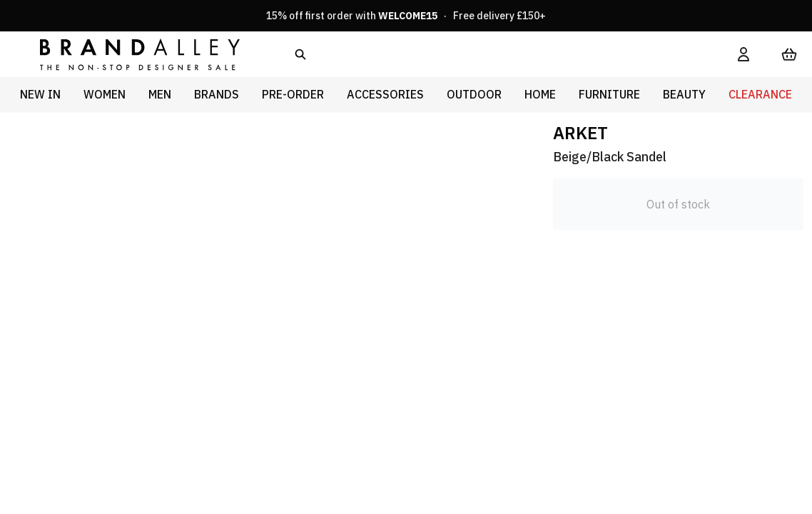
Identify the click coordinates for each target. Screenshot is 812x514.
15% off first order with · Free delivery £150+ (406, 16)
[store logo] (128, 54)
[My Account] (744, 54)
